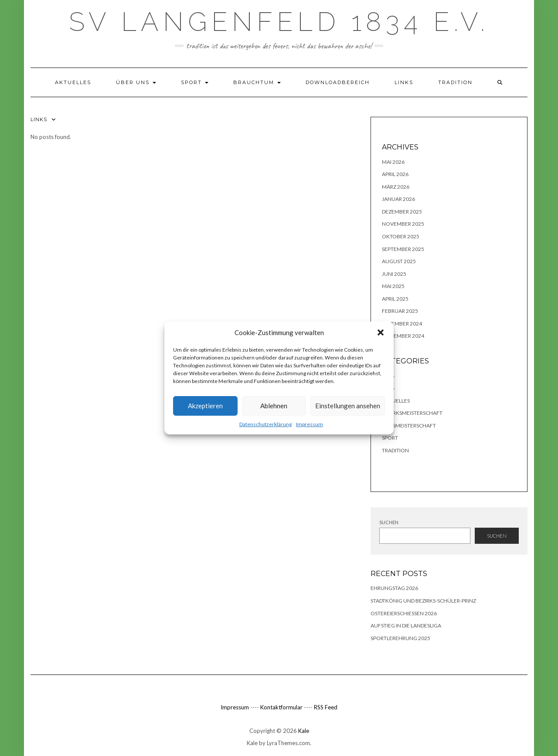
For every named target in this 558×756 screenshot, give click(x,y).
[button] (381, 332)
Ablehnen (274, 406)
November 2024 (403, 336)
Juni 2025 (394, 274)
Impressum (310, 424)
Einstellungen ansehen (348, 406)
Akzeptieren (205, 406)
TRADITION (455, 82)
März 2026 (396, 187)
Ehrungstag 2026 (394, 588)
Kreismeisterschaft (409, 425)
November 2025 (403, 224)
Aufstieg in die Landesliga (406, 625)
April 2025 (395, 299)
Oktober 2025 (401, 236)
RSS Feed (326, 707)
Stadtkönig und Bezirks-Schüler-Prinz (423, 601)
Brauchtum (257, 82)
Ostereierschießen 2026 (404, 613)
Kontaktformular (281, 707)
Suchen (389, 522)
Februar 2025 (400, 311)
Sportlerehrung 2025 (400, 638)
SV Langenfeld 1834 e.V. (279, 22)
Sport (195, 82)
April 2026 (395, 174)
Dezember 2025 (402, 212)
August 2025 (399, 261)
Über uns (136, 82)
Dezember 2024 (402, 324)
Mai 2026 (393, 162)
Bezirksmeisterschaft (412, 413)
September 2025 (403, 249)
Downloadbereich (338, 82)
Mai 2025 (393, 286)
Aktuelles (73, 82)
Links (404, 82)
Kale (304, 731)
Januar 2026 (398, 199)
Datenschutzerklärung (265, 424)
